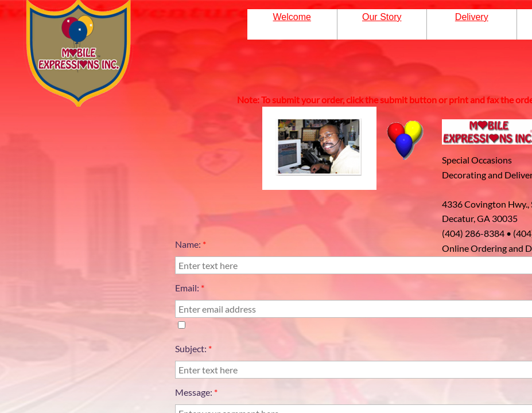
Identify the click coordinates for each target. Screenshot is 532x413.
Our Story (382, 17)
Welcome (292, 17)
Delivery (472, 17)
